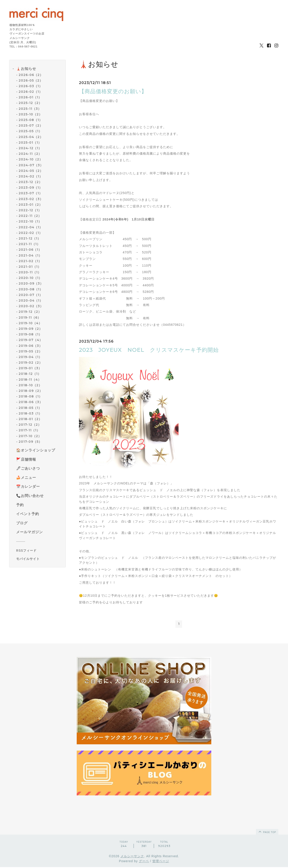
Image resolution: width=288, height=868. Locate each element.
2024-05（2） (31, 171)
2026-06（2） (31, 75)
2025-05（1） (30, 131)
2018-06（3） (31, 402)
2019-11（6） (30, 317)
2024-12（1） (30, 148)
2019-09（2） (31, 329)
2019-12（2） (30, 312)
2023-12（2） (30, 182)
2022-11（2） (30, 216)
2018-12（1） (30, 374)
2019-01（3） (30, 368)
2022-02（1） (31, 233)
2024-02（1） (31, 176)
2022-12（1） (30, 210)
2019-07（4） (31, 340)
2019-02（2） (31, 363)
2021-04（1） (30, 255)
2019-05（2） (30, 351)
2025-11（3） (30, 109)
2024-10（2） (31, 159)
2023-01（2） (31, 205)
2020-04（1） (31, 300)
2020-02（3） (31, 306)
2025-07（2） (31, 125)
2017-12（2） (30, 425)
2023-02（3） (31, 199)
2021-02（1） (30, 261)
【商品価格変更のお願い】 (113, 91)
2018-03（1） (30, 413)
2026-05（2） (31, 80)
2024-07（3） (31, 165)
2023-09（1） (31, 188)
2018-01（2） (30, 419)
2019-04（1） (30, 357)
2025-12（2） (30, 103)
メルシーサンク (132, 857)
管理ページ (161, 862)
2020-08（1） (31, 289)
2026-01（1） (30, 97)
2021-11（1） (29, 244)
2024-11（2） (30, 154)
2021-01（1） (30, 267)
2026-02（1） (31, 92)
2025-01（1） (30, 143)
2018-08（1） (30, 396)
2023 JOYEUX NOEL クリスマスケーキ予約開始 (149, 350)
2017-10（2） (30, 436)
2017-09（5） (30, 442)
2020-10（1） (30, 278)
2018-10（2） (30, 385)
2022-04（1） (31, 227)
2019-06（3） (31, 346)
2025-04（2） (31, 137)
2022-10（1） (30, 221)
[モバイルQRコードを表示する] (39, 559)
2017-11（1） (29, 430)
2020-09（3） (31, 283)
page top (267, 832)
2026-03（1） (31, 86)
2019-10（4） (30, 323)
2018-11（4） (30, 380)
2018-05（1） (30, 408)
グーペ (144, 862)
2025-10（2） (30, 114)
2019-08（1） (30, 334)
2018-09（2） (31, 391)
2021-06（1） (30, 250)
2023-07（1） (31, 193)
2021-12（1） (30, 238)
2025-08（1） (31, 120)
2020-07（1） (31, 295)
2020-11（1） (30, 272)
